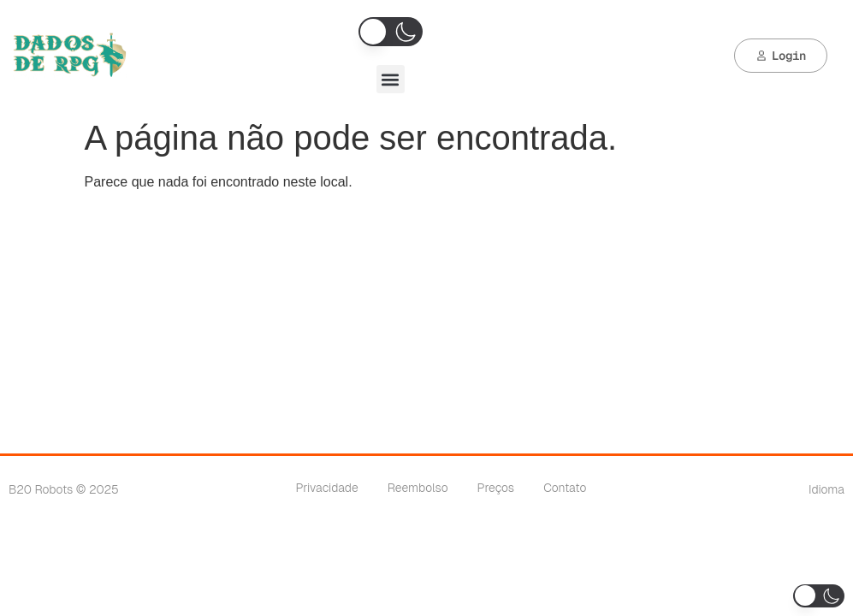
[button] (391, 79)
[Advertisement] (427, 325)
